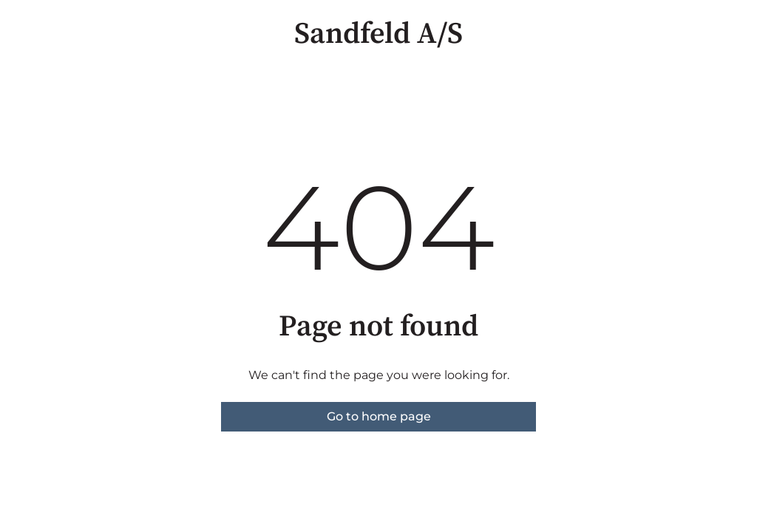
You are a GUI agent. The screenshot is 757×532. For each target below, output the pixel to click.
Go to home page (379, 416)
